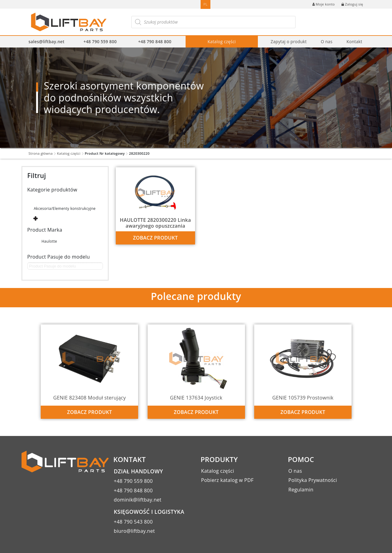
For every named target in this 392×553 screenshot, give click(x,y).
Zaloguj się (352, 4)
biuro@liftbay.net (134, 531)
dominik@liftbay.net (138, 500)
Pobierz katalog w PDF (227, 480)
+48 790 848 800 (155, 42)
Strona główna (41, 153)
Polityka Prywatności (313, 480)
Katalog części (222, 42)
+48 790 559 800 (100, 42)
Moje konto (324, 4)
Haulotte (49, 241)
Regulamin (301, 490)
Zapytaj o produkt (289, 42)
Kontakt (354, 42)
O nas (326, 42)
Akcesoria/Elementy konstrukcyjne (65, 208)
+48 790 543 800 (133, 522)
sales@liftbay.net (46, 42)
